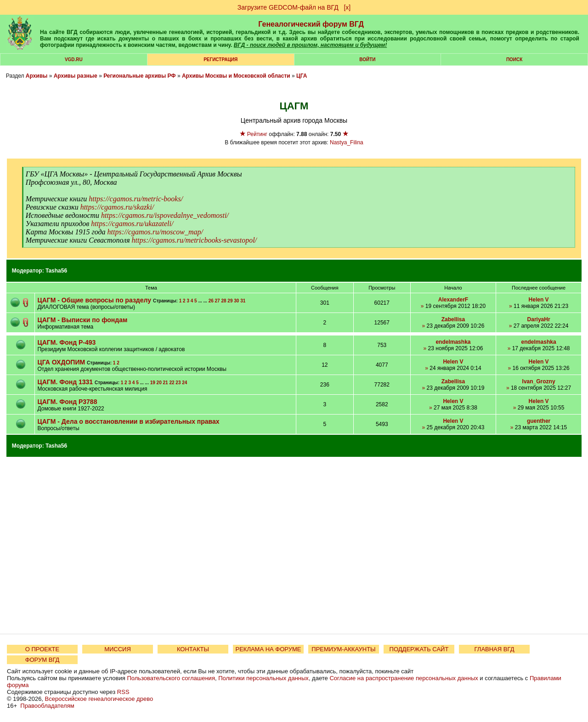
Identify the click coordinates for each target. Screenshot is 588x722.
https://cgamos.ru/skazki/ (117, 207)
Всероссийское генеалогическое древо (99, 699)
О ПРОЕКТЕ (42, 649)
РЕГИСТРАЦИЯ (220, 60)
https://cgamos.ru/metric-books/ (136, 199)
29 (230, 301)
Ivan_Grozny (539, 381)
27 (218, 301)
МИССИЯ (118, 649)
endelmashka (453, 342)
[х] (347, 7)
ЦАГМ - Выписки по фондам (82, 320)
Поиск (514, 60)
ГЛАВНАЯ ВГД (495, 649)
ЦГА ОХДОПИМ (61, 362)
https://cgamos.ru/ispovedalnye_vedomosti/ (165, 215)
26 (211, 301)
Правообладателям (47, 706)
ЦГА (302, 76)
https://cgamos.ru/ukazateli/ (132, 224)
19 (153, 383)
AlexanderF (453, 300)
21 (166, 383)
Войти (367, 60)
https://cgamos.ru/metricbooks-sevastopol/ (194, 240)
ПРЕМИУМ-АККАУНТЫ (343, 649)
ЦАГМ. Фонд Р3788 (67, 402)
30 (236, 301)
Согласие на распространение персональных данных (404, 678)
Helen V (539, 300)
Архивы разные (76, 76)
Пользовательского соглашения (171, 678)
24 (184, 383)
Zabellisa (453, 319)
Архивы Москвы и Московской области (236, 76)
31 (243, 301)
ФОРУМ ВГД (42, 660)
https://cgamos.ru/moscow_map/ (155, 232)
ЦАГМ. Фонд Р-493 (66, 342)
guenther (539, 421)
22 (172, 383)
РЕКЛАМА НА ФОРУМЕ (268, 649)
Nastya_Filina (347, 142)
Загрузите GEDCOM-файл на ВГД (288, 7)
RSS (123, 692)
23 (178, 383)
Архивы (37, 76)
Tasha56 (56, 271)
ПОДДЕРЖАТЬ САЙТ (419, 649)
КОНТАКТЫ (193, 649)
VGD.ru (74, 60)
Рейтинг (257, 134)
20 (159, 383)
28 (223, 301)
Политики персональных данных (263, 678)
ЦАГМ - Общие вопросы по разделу (94, 300)
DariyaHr (539, 319)
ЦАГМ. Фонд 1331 (66, 382)
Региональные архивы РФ (139, 76)
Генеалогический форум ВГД (311, 24)
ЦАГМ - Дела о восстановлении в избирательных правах (128, 421)
